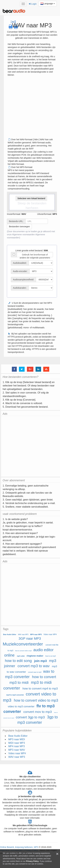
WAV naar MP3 (23, 635)
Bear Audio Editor (10, 635)
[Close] (57, 854)
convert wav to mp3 (35, 672)
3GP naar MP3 (30, 639)
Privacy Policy (32, 861)
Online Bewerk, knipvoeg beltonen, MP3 (19, 847)
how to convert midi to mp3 (23, 651)
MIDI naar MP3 (17, 743)
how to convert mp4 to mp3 (40, 688)
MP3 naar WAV (17, 750)
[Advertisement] (29, 108)
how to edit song (18, 661)
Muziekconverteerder (23, 644)
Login (33, 4)
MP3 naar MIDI (17, 739)
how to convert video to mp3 (36, 700)
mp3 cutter (21, 656)
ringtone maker (35, 656)
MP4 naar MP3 (36, 634)
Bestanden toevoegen (19, 226)
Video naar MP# (50, 634)
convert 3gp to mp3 (30, 717)
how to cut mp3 (50, 656)
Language (48, 4)
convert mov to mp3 (38, 712)
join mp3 (40, 661)
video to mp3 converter (21, 706)
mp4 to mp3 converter (15, 695)
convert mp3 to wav (34, 666)
